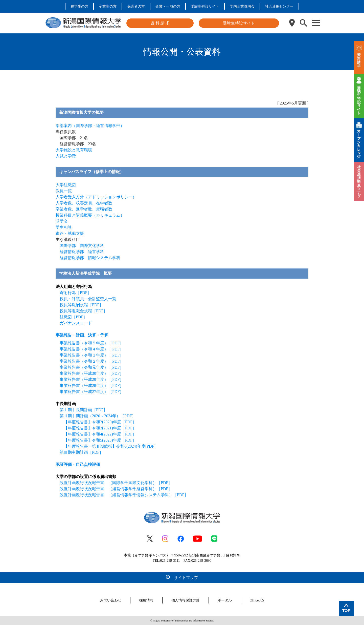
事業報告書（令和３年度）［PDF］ (92, 355)
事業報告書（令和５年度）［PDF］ (92, 343)
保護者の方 (136, 6)
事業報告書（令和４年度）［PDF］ (92, 349)
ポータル (225, 600)
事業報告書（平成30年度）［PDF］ (92, 373)
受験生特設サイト (205, 6)
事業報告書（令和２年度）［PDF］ (92, 361)
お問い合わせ (111, 600)
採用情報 (146, 600)
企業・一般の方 (168, 6)
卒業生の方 (108, 6)
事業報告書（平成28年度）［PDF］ (92, 386)
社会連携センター (279, 6)
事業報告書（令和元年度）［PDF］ (92, 367)
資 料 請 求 (160, 23)
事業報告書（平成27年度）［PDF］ (92, 392)
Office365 (257, 600)
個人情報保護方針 (186, 600)
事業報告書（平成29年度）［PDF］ (92, 379)
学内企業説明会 (242, 6)
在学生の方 (79, 6)
